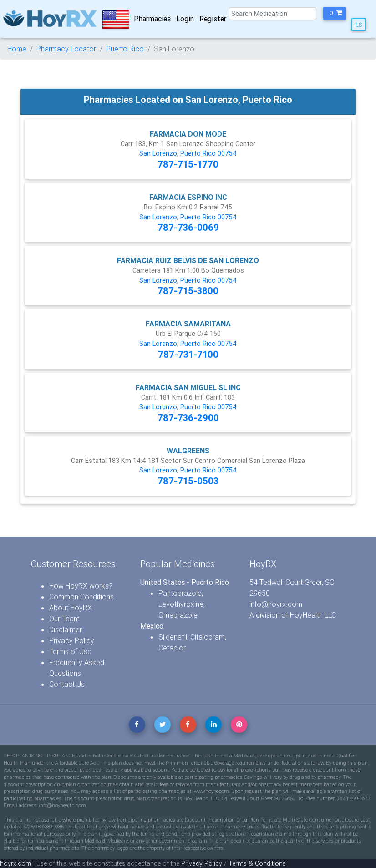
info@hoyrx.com (276, 604)
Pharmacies (152, 19)
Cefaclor (172, 648)
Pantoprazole (180, 593)
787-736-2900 (188, 418)
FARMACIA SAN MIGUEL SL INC (188, 387)
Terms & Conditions (257, 863)
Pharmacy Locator (66, 49)
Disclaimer (66, 629)
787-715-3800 (188, 291)
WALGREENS (188, 451)
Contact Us (67, 684)
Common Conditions (81, 597)
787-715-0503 (188, 481)
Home (17, 49)
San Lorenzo (158, 153)
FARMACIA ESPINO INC (188, 197)
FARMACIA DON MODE (188, 134)
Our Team (64, 619)
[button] (335, 14)
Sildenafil (173, 637)
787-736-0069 (188, 227)
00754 (227, 153)
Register (213, 19)
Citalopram (208, 637)
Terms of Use (70, 651)
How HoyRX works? (81, 586)
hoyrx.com (16, 863)
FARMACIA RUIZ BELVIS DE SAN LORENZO (188, 260)
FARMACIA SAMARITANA (188, 324)
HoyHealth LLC (313, 615)
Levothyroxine (181, 604)
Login (185, 19)
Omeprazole (178, 615)
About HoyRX (71, 608)
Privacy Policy (72, 640)
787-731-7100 (188, 354)
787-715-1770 (188, 164)
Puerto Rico (125, 49)
